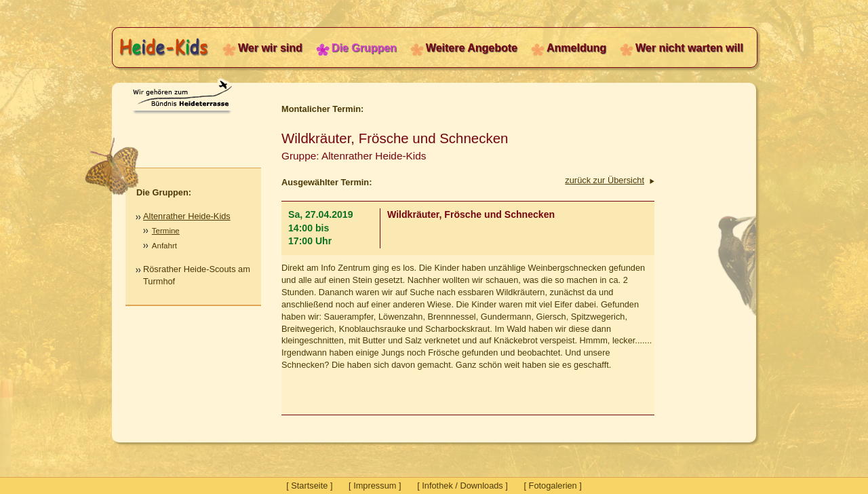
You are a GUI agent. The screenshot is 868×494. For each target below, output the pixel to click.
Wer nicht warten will (689, 48)
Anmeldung (576, 48)
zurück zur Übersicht (605, 180)
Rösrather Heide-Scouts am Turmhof (197, 275)
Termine (166, 231)
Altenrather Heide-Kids (187, 216)
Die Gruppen (364, 48)
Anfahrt (164, 246)
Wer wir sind (270, 48)
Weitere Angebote (472, 48)
